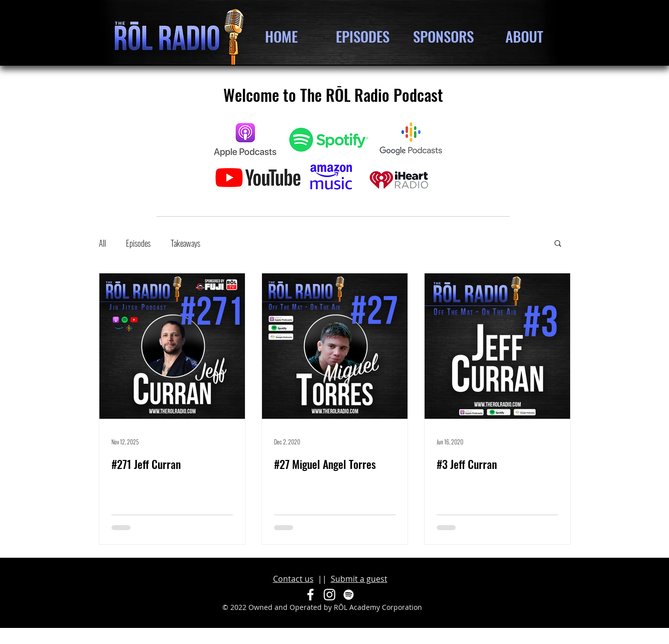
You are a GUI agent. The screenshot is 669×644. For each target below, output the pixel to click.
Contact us (293, 579)
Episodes (138, 243)
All (102, 243)
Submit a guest (359, 579)
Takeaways (185, 243)
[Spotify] (349, 595)
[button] (558, 244)
